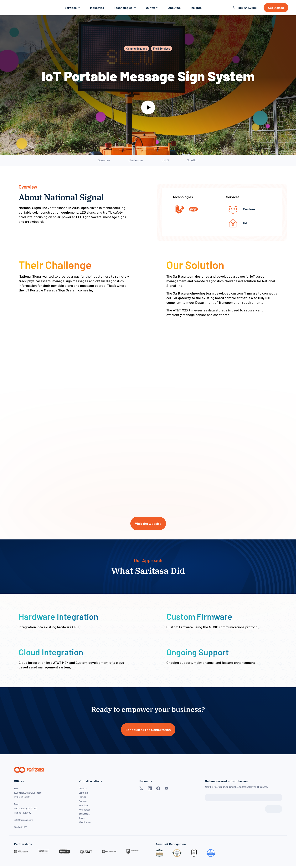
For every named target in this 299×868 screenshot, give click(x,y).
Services (72, 8)
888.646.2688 (247, 8)
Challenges (136, 160)
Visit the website (148, 523)
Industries (97, 8)
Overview (104, 160)
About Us (174, 8)
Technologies (125, 8)
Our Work (152, 8)
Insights (196, 8)
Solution (193, 160)
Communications (137, 49)
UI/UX (165, 160)
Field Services (162, 49)
